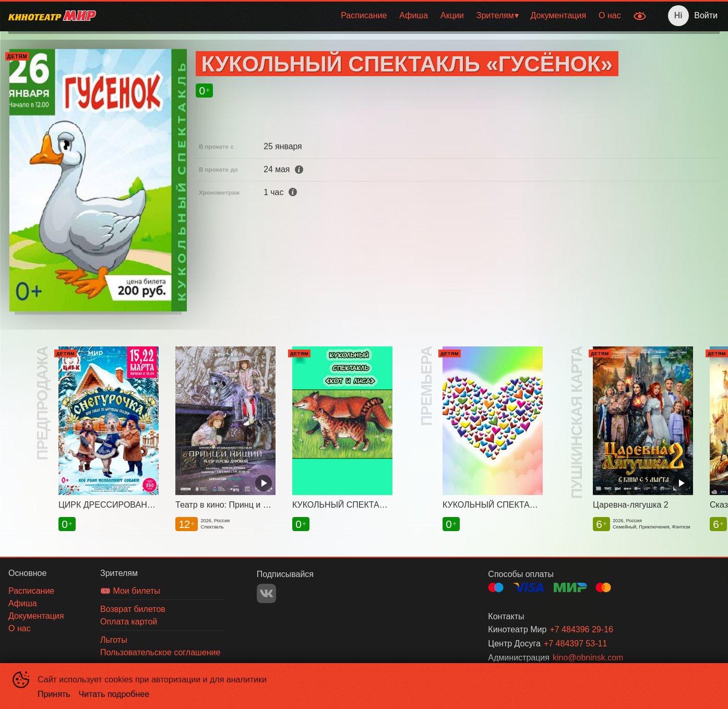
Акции (452, 15)
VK (266, 593)
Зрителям (495, 15)
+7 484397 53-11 (575, 644)
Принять (54, 694)
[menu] (366, 16)
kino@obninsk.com (588, 658)
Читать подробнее (114, 694)
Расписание (364, 15)
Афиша (414, 15)
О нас (610, 15)
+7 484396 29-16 (581, 629)
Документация (558, 15)
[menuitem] (364, 16)
